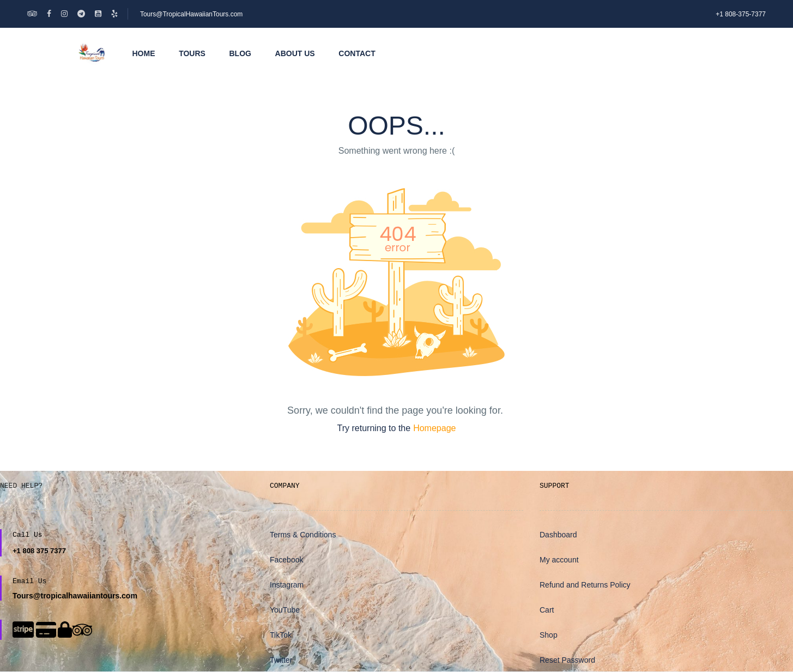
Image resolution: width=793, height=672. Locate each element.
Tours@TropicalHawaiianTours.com (191, 14)
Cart (547, 610)
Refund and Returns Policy (585, 585)
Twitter (281, 660)
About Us (295, 53)
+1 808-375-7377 (741, 14)
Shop (549, 635)
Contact (357, 53)
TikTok (281, 635)
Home (144, 53)
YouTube (285, 610)
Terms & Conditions (303, 535)
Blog (240, 53)
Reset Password (567, 660)
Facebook (286, 560)
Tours (192, 53)
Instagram (287, 585)
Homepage (434, 428)
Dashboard (558, 535)
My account (559, 560)
